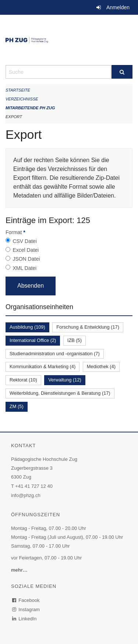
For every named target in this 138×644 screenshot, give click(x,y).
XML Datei (24, 268)
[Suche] (122, 72)
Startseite (18, 90)
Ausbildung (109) (27, 327)
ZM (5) (17, 406)
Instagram (26, 609)
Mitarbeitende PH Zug (30, 108)
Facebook (26, 600)
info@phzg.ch (26, 495)
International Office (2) (33, 340)
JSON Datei (26, 259)
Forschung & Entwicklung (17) (88, 327)
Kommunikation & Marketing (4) (43, 366)
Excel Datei (26, 250)
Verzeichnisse (22, 99)
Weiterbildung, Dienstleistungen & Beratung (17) (60, 393)
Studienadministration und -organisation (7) (55, 354)
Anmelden (118, 7)
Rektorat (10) (23, 380)
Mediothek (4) (101, 366)
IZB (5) (75, 340)
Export (14, 117)
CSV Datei (24, 241)
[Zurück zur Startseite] (69, 40)
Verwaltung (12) (65, 380)
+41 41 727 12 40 (34, 486)
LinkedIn (25, 619)
